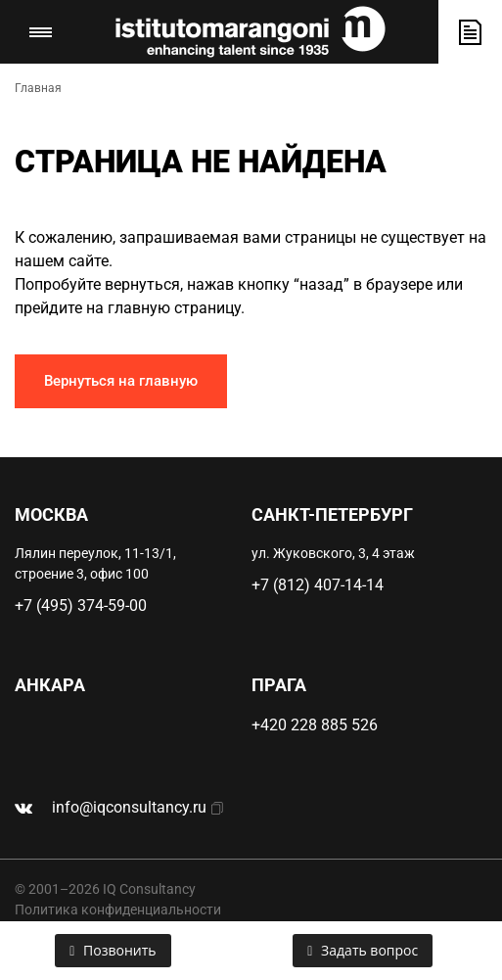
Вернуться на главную (121, 381)
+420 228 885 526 (315, 725)
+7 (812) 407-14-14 (318, 585)
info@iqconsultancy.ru (129, 807)
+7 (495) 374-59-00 (81, 606)
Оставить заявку (470, 32)
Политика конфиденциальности (118, 910)
